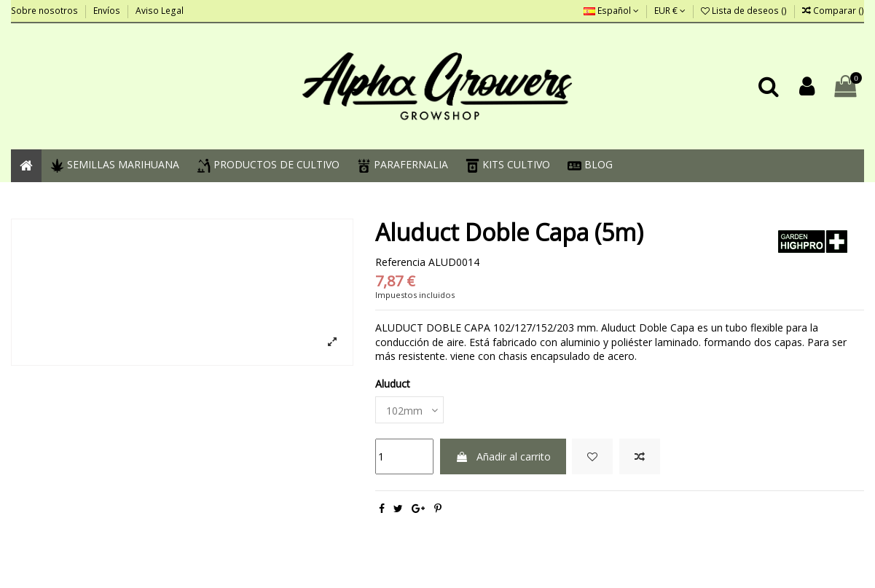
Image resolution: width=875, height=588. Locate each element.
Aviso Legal (160, 11)
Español (611, 11)
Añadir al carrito (503, 456)
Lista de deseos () (745, 11)
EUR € (670, 11)
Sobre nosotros (46, 11)
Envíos (108, 11)
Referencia (400, 262)
